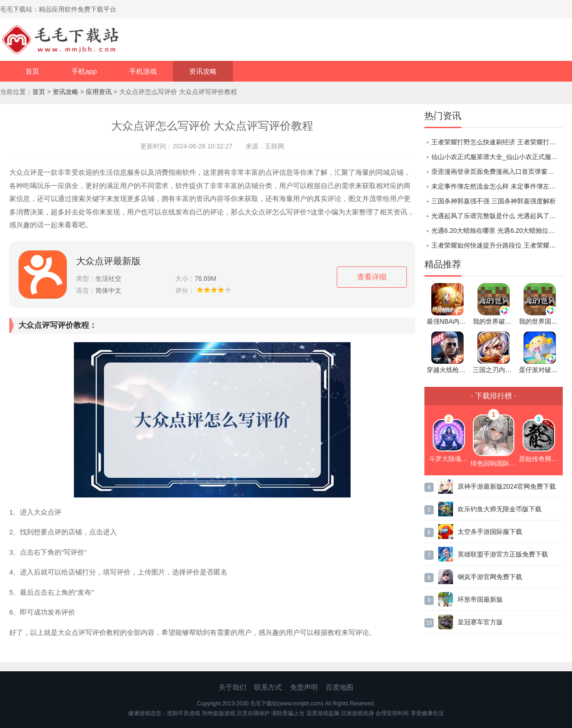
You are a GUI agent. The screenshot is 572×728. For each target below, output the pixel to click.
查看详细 (372, 277)
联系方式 (268, 687)
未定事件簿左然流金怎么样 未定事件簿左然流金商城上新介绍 (497, 186)
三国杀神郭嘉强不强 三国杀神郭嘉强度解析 (494, 201)
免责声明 (304, 687)
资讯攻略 (203, 71)
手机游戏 (143, 71)
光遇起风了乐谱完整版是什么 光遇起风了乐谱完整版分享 (497, 216)
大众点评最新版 (108, 261)
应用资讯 (99, 92)
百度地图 (340, 687)
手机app (84, 71)
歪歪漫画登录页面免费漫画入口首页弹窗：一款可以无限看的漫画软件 (497, 172)
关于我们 (232, 687)
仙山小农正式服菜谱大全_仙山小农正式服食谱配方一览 (497, 157)
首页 (32, 71)
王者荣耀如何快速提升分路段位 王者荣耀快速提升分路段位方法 (497, 245)
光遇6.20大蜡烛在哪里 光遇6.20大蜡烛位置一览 (497, 231)
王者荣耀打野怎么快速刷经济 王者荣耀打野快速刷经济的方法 (497, 142)
